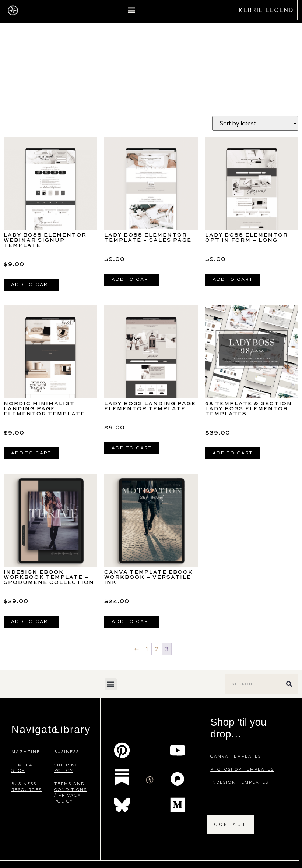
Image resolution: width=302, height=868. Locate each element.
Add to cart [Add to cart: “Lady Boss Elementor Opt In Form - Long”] (233, 280)
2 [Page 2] (157, 649)
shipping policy (67, 768)
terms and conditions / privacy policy (71, 792)
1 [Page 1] (147, 649)
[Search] (289, 684)
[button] (131, 10)
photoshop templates (242, 769)
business (67, 752)
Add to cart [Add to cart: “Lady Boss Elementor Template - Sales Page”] (132, 280)
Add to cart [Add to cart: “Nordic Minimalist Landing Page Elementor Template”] (31, 453)
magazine (26, 752)
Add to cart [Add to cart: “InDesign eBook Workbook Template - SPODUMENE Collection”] (31, 622)
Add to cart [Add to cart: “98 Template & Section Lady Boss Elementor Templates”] (233, 453)
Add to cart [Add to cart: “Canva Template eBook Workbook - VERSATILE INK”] (132, 622)
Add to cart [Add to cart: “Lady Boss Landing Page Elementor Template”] (132, 448)
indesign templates (239, 782)
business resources (27, 786)
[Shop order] (255, 123)
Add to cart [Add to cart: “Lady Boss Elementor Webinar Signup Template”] (31, 285)
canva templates (236, 756)
